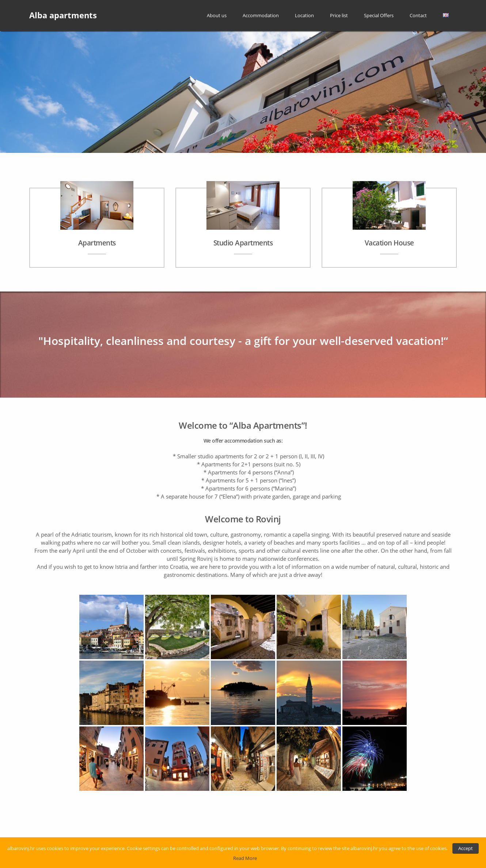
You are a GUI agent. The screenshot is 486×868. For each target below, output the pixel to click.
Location (304, 15)
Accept (466, 848)
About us (217, 15)
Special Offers (379, 15)
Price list (339, 15)
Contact (418, 15)
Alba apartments (63, 15)
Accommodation (261, 15)
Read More (245, 858)
